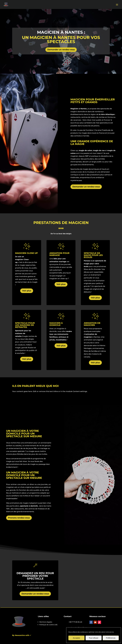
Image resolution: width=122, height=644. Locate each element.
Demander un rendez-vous (61, 50)
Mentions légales (46, 622)
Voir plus (27, 291)
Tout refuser (94, 638)
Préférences (111, 638)
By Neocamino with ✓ (22, 635)
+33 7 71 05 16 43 (75, 622)
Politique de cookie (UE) (48, 625)
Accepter (76, 638)
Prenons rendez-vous (19, 518)
